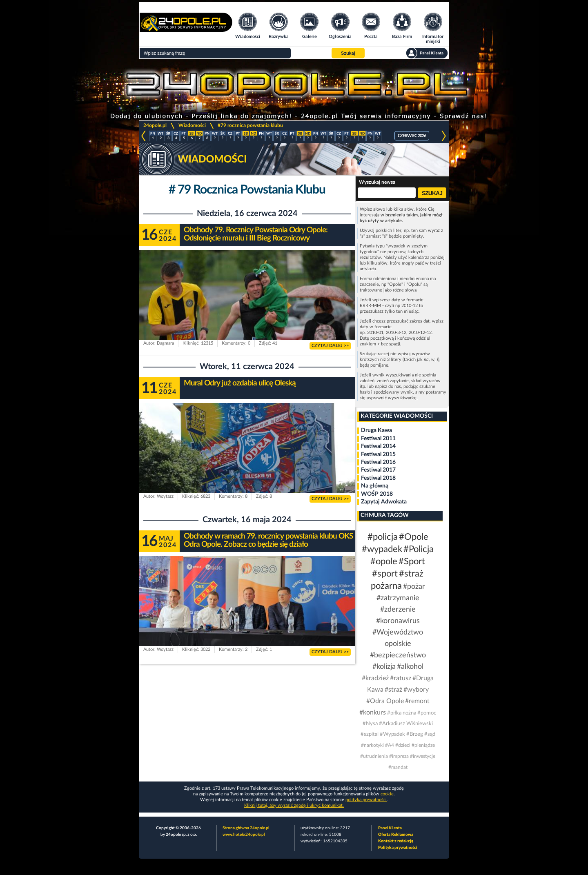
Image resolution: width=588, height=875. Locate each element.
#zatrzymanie (398, 598)
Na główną (375, 486)
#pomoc (427, 713)
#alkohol (410, 667)
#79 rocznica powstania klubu (250, 125)
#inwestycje (423, 756)
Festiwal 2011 (378, 439)
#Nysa (370, 724)
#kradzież (375, 678)
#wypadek (382, 549)
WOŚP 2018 (377, 494)
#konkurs (373, 712)
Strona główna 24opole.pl (246, 828)
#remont (417, 701)
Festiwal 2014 (378, 446)
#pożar (414, 587)
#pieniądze (423, 745)
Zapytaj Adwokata (384, 502)
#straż (393, 690)
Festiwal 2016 (378, 462)
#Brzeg (415, 734)
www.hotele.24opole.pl (244, 835)
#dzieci (403, 745)
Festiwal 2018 (378, 478)
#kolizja (384, 667)
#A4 (390, 745)
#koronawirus (398, 621)
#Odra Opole (385, 701)
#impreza (399, 756)
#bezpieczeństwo (398, 655)
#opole (384, 561)
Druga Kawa (376, 430)
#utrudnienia (374, 756)
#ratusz (401, 678)
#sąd (430, 734)
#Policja (419, 549)
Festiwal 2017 (378, 470)
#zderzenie (398, 610)
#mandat (398, 767)
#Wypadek (392, 734)
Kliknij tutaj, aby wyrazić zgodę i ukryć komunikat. (294, 805)
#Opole (414, 537)
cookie (387, 794)
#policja (383, 537)
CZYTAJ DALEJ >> (330, 346)
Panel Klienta (390, 828)
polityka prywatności (366, 800)
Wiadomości (192, 125)
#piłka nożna (402, 713)
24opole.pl (155, 125)
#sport (385, 574)
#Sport (412, 561)
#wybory (416, 690)
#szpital (370, 734)
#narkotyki (372, 745)
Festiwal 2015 (378, 454)
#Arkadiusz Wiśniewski (406, 724)
